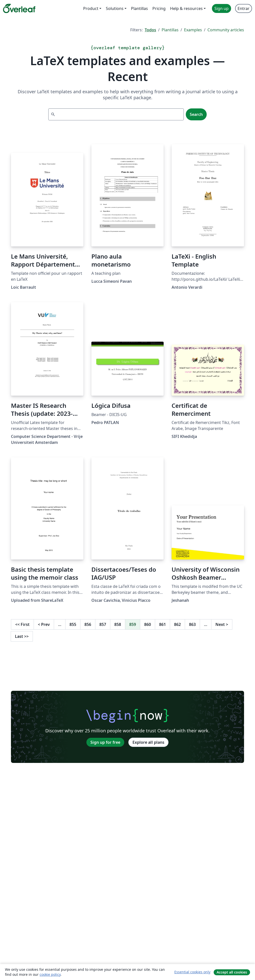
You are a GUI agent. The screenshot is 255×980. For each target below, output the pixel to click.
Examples (193, 30)
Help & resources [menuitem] (186, 8)
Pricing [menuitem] (159, 8)
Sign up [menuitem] (222, 8)
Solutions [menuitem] (115, 8)
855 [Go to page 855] (73, 624)
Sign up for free (105, 742)
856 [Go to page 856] (88, 624)
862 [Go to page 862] (177, 624)
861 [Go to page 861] (162, 624)
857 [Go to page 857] (103, 624)
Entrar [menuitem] (244, 8)
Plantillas (170, 30)
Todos (150, 30)
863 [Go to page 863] (192, 624)
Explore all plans (148, 742)
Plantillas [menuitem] (139, 8)
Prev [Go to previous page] (44, 624)
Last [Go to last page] (22, 636)
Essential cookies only (192, 972)
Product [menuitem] (91, 8)
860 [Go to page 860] (148, 624)
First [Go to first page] (22, 624)
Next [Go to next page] (222, 624)
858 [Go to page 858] (118, 624)
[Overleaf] (19, 8)
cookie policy (50, 974)
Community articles (226, 30)
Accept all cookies (232, 972)
